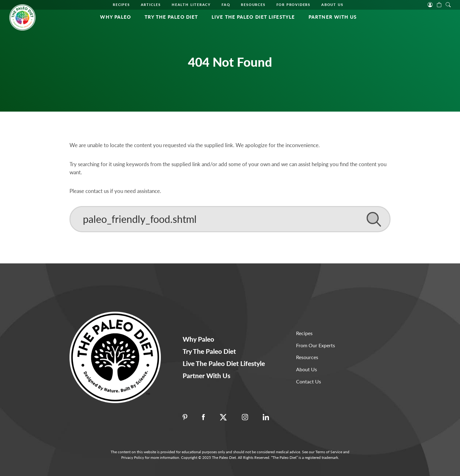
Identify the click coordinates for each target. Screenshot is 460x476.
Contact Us (309, 381)
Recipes (121, 5)
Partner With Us (333, 17)
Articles (151, 5)
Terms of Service (329, 452)
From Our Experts (316, 345)
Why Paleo (115, 17)
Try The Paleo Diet (209, 351)
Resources (253, 5)
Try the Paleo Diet (171, 17)
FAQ (226, 5)
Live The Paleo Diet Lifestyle (253, 17)
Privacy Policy (133, 457)
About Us (332, 5)
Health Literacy (191, 5)
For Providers (293, 5)
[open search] (448, 4)
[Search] (230, 219)
